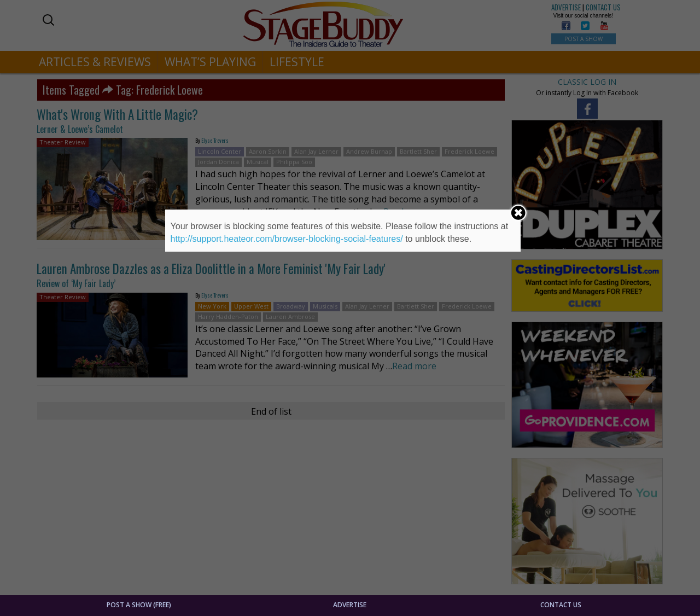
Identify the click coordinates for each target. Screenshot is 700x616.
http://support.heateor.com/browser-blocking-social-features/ (287, 239)
